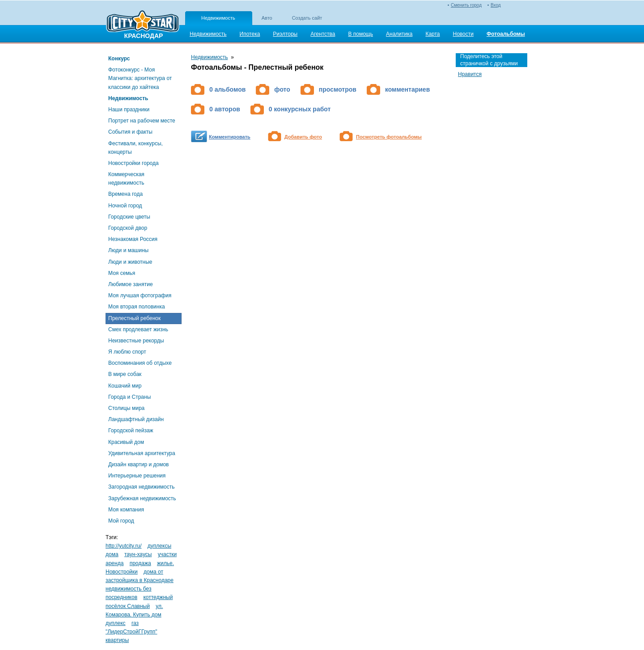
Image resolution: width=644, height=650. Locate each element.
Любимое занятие (131, 284)
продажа (140, 563)
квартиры (117, 640)
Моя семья (122, 273)
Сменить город (466, 5)
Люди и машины (128, 250)
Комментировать (230, 137)
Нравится (470, 74)
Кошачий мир (125, 386)
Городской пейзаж (131, 431)
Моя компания (126, 510)
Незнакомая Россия (133, 239)
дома (112, 554)
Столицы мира (126, 408)
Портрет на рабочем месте (142, 121)
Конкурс (119, 59)
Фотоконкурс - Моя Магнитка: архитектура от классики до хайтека (140, 78)
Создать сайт (307, 18)
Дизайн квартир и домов (138, 464)
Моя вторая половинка (137, 307)
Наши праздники (129, 110)
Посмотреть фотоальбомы (389, 137)
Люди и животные (130, 262)
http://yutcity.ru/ (123, 546)
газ (135, 623)
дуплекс (116, 623)
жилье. (165, 563)
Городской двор (128, 228)
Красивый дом (126, 442)
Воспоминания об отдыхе (140, 363)
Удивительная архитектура (142, 453)
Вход (496, 5)
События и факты (130, 132)
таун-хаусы (138, 554)
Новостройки (122, 572)
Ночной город (125, 206)
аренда (114, 563)
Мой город (121, 521)
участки (167, 554)
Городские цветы (129, 217)
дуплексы (159, 546)
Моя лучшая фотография (140, 295)
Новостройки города (133, 163)
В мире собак (125, 374)
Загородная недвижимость (141, 487)
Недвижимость (218, 18)
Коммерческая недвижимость (126, 179)
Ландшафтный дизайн (136, 419)
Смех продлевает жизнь (138, 329)
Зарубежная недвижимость (142, 498)
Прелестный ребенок (134, 318)
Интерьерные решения (137, 476)
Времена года (125, 194)
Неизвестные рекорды (136, 341)
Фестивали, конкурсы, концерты (136, 148)
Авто (267, 18)
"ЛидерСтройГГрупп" (131, 632)
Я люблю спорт (127, 352)
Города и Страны (129, 397)
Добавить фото (303, 137)
